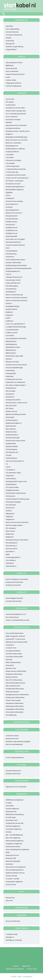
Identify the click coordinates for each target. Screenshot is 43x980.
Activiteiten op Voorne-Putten (15, 108)
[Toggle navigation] (3, 14)
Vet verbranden (11, 505)
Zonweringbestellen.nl (13, 557)
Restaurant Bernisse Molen (15, 582)
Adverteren (26, 966)
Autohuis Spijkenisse (12, 809)
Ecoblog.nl (9, 207)
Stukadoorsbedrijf (12, 446)
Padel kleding (10, 371)
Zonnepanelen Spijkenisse (14, 882)
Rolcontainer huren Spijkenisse (16, 867)
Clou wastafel (10, 163)
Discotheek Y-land (12, 820)
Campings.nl (10, 645)
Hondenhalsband (12, 251)
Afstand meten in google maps (16, 111)
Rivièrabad (9, 864)
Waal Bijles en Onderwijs (14, 940)
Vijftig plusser (10, 514)
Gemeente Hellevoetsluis (14, 654)
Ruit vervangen (11, 391)
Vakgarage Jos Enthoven (14, 83)
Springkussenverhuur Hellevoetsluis (17, 695)
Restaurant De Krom (12, 855)
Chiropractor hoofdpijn (13, 160)
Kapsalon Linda (11, 668)
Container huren (11, 648)
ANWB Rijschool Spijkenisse (15, 800)
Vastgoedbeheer (11, 49)
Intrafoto (9, 832)
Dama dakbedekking (13, 29)
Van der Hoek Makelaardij (14, 744)
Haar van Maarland (12, 71)
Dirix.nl (8, 195)
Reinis (8, 852)
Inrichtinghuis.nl (11, 292)
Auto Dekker (10, 806)
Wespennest (10, 534)
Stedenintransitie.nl (12, 435)
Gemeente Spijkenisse (13, 826)
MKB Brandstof (11, 353)
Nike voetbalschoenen (13, 686)
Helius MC (9, 660)
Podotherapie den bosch (14, 379)
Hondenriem (10, 257)
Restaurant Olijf (11, 858)
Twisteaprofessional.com (14, 277)
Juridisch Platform (12, 309)
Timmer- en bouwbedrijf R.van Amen (18, 620)
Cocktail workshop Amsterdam (16, 169)
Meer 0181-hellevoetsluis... (14, 680)
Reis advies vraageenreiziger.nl (16, 385)
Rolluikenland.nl (11, 388)
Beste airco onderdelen (14, 143)
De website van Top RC (13, 184)
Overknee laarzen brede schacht (16, 365)
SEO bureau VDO (11, 406)
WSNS (8, 554)
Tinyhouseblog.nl (11, 458)
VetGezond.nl (10, 508)
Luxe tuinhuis (10, 336)
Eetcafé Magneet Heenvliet (14, 598)
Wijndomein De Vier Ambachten (16, 787)
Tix (7, 464)
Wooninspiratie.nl (12, 543)
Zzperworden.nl (11, 566)
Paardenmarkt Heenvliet (14, 601)
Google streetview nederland (15, 245)
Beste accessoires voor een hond (17, 140)
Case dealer (10, 155)
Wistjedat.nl (10, 537)
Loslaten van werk (12, 333)
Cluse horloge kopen (13, 166)
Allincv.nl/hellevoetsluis (13, 662)
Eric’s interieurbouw (12, 617)
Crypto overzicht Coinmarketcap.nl (17, 178)
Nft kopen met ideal (12, 362)
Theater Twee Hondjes (13, 700)
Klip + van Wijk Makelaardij (14, 835)
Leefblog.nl (9, 321)
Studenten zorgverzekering (15, 47)
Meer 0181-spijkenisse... (14, 838)
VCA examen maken (12, 487)
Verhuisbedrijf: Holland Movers (16, 493)
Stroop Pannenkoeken (13, 921)
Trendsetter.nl (10, 470)
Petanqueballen (11, 373)
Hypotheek (9, 26)
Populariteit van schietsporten (16, 382)
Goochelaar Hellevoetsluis (14, 657)
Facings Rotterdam (12, 219)
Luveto (8, 77)
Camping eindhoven (12, 152)
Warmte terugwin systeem (14, 525)
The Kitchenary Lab (12, 452)
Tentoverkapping (11, 449)
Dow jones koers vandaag (14, 201)
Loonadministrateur (12, 330)
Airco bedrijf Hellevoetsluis (15, 633)
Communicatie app (12, 172)
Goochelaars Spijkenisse (14, 829)
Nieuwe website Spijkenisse (15, 841)
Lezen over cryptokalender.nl (15, 324)
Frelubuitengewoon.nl (13, 271)
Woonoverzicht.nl (12, 549)
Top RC (8, 467)
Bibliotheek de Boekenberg (15, 814)
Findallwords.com (12, 228)
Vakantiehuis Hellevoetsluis (15, 703)
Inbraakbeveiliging (12, 286)
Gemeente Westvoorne (13, 771)
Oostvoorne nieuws (12, 736)
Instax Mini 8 (10, 665)
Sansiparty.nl (10, 394)
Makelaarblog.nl (11, 341)
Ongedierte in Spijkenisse (14, 844)
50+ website (10, 102)
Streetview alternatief (13, 438)
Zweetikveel (10, 563)
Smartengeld (10, 417)
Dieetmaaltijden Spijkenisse (15, 190)
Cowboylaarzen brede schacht (16, 175)
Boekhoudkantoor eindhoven (15, 149)
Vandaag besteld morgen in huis (16, 481)
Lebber (8, 318)
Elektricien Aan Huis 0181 (14, 213)
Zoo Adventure (11, 560)
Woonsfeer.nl (10, 552)
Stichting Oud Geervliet (13, 585)
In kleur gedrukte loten (13, 283)
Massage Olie (10, 44)
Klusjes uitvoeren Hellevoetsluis (16, 671)
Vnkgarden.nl (10, 519)
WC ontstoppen (11, 528)
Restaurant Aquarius (12, 692)
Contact (16, 966)
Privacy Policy (32, 969)
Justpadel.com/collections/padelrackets (19, 268)
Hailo (8, 248)
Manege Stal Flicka (12, 677)
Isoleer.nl (9, 303)
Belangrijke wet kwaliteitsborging (16, 137)
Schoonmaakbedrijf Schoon (15, 870)
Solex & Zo (9, 901)
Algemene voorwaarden (15, 969)
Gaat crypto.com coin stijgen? (15, 239)
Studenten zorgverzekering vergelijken (18, 741)
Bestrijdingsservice (12, 146)
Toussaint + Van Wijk (12, 879)
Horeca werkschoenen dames (16, 260)
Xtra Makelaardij (11, 715)
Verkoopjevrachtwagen (13, 502)
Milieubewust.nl (11, 350)
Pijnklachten (10, 376)
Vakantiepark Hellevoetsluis (15, 706)
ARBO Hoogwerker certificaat (15, 636)
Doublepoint (10, 198)
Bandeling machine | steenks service (18, 131)
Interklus (9, 38)
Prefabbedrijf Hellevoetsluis (15, 689)
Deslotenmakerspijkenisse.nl (15, 187)
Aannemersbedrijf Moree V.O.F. (16, 614)
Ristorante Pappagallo (13, 861)
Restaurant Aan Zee (12, 739)
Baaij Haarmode (11, 812)
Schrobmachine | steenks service (17, 403)
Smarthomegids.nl (12, 420)
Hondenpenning (11, 254)
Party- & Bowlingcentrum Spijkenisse (18, 849)
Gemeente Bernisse (12, 32)
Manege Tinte (10, 898)
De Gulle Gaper (11, 817)
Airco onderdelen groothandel (16, 114)
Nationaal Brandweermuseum (16, 683)
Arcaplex (9, 803)
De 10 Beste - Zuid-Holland (15, 181)
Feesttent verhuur (12, 222)
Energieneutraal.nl (12, 216)
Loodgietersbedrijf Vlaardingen (16, 327)
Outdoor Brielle (11, 80)
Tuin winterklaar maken (13, 473)
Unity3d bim (10, 476)
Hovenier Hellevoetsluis (14, 263)
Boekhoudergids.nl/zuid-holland (16, 265)
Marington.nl (10, 937)
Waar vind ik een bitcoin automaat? (17, 522)
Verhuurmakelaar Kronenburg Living (18, 499)
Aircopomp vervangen (13, 120)
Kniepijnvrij (9, 315)
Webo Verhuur (11, 531)
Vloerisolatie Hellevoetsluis (15, 712)
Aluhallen (9, 122)
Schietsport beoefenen (13, 400)
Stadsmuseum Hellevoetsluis (15, 697)
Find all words (10, 225)
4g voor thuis (10, 99)
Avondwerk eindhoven (13, 128)
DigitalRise (9, 192)
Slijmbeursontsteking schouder (16, 414)
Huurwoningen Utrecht (13, 280)
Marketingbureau (11, 344)
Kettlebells (9, 312)
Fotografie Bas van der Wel (15, 823)
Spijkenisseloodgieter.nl (14, 423)
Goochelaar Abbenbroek (14, 35)
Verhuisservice (11, 496)
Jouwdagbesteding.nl (13, 306)
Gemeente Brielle (11, 68)
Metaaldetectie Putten (13, 347)
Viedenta (9, 511)
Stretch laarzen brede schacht (15, 441)
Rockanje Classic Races (13, 774)
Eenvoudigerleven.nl (12, 210)
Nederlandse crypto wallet (14, 356)
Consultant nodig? (12, 934)
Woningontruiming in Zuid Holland (17, 540)
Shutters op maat (11, 411)
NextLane (9, 359)
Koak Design (10, 41)
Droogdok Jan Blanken (13, 651)
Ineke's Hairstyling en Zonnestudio (17, 579)
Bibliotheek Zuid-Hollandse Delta (17, 642)
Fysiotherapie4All (11, 236)
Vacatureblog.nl (11, 479)
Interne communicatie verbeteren (17, 298)
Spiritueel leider (11, 426)
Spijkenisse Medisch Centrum (15, 873)
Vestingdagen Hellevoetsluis (15, 709)
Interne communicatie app (14, 295)
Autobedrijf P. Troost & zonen (16, 639)
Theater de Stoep (11, 876)
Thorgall (9, 455)
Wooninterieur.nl (11, 546)
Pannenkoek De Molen (13, 847)
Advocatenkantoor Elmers (14, 63)
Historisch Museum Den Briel (15, 74)
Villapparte (9, 516)
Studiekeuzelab (11, 444)
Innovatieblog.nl (11, 289)
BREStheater (10, 66)
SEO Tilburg (10, 408)
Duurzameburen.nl (12, 204)
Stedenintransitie (11, 432)
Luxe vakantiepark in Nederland (16, 338)
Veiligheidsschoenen (13, 490)
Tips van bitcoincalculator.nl (15, 461)
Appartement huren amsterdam (16, 125)
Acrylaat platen (11, 105)
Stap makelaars (11, 429)
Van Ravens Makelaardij (13, 86)
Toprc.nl (9, 274)
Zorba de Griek (11, 885)
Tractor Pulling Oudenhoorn (15, 758)
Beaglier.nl (9, 134)
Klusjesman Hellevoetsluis (14, 674)
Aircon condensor (12, 117)
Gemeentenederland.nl (13, 242)
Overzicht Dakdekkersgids (14, 368)
